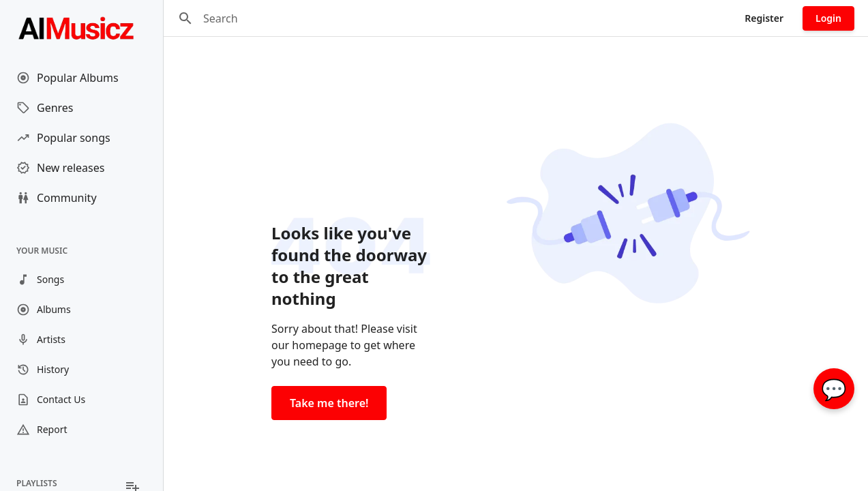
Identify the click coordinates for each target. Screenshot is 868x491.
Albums (44, 310)
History (43, 370)
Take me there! (329, 403)
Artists (41, 340)
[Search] (185, 18)
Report (42, 430)
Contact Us (51, 400)
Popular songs (63, 138)
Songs (40, 280)
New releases (60, 168)
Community (57, 198)
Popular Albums (68, 78)
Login (828, 18)
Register (764, 18)
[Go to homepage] (81, 27)
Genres (45, 108)
